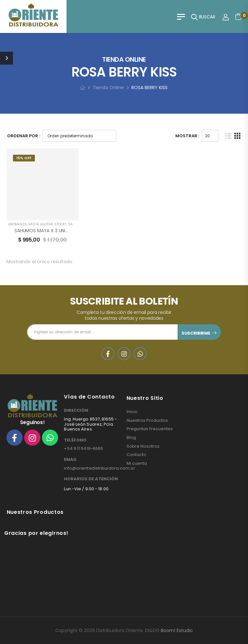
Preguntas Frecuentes (150, 429)
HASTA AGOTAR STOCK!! (47, 224)
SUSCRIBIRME (196, 333)
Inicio (132, 412)
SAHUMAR (76, 224)
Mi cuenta (137, 463)
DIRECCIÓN (76, 410)
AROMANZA (17, 224)
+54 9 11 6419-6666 (83, 448)
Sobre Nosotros (143, 446)
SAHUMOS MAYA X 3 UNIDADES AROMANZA (60, 231)
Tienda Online (108, 88)
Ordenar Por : (24, 136)
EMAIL (70, 460)
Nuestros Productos (147, 421)
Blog (131, 438)
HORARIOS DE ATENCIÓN (91, 479)
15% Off (24, 158)
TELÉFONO (75, 440)
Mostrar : (187, 136)
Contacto (136, 455)
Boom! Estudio (177, 630)
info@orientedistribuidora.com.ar (99, 468)
